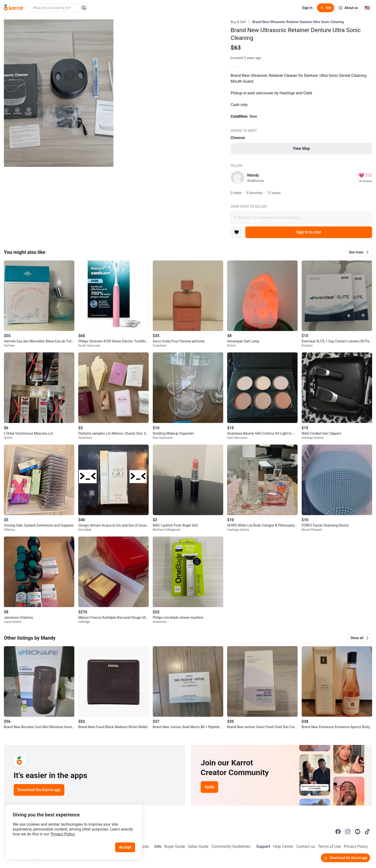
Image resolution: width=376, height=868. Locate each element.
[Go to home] (14, 8)
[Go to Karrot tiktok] (367, 832)
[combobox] (55, 8)
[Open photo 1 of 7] (59, 93)
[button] (359, 252)
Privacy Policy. (66, 830)
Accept (126, 844)
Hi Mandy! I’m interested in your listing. (301, 218)
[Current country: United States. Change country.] (367, 8)
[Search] (84, 8)
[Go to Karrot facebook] (338, 832)
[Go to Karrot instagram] (348, 832)
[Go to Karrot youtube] (358, 832)
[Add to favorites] (237, 232)
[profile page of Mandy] (238, 178)
